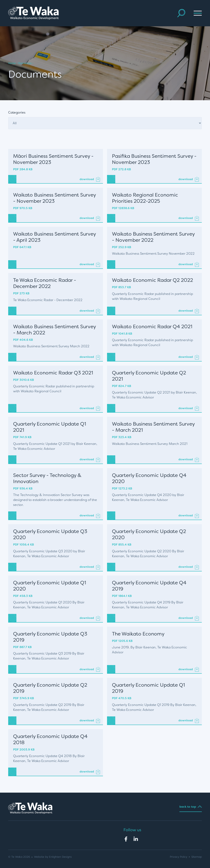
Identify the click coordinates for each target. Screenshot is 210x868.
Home (12, 63)
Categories (17, 112)
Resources (25, 63)
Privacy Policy (179, 857)
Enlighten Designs (60, 857)
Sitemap (197, 857)
